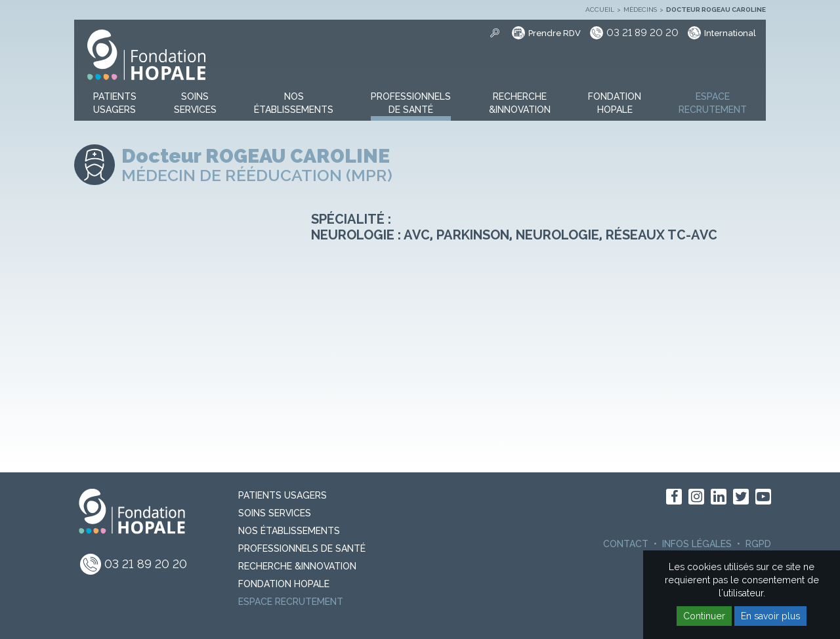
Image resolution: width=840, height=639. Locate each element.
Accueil (600, 10)
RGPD (758, 544)
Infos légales (697, 544)
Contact (626, 544)
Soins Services (275, 513)
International (730, 33)
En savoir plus (770, 616)
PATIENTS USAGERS (283, 495)
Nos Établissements (289, 531)
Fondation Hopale (284, 584)
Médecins (640, 10)
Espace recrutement (291, 602)
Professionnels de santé (302, 548)
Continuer (704, 616)
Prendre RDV (555, 33)
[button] (115, 104)
